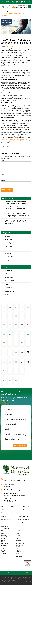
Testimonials (26, 506)
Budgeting (8, 253)
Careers (3, 509)
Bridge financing (10, 246)
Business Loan (9, 257)
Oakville (3, 550)
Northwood (10, 46)
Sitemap (14, 513)
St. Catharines (20, 547)
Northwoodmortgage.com (25, 572)
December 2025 (10, 281)
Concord (18, 530)
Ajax (2, 530)
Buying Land (9, 260)
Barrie (3, 534)
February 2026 (9, 274)
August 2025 (9, 294)
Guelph (18, 534)
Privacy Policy (5, 513)
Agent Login (4, 526)
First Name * (9, 409)
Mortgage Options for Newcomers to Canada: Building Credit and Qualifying (16, 203)
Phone (16, 419)
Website (3, 180)
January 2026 (9, 277)
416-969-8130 (9, 484)
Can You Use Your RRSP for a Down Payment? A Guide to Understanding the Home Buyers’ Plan (17, 215)
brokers (7, 250)
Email (3, 175)
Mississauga (4, 543)
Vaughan (19, 552)
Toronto (18, 550)
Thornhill (19, 548)
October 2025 (9, 288)
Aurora (3, 532)
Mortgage (4, 516)
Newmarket (4, 547)
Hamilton (19, 535)
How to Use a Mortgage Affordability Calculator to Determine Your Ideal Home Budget (16, 222)
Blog (8, 12)
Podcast (14, 509)
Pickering (3, 553)
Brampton (4, 539)
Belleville (3, 535)
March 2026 (8, 270)
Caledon (3, 542)
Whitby (18, 553)
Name (3, 169)
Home (3, 12)
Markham (19, 540)
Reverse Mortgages (22, 523)
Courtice (18, 532)
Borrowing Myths (10, 243)
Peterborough (5, 555)
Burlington (4, 540)
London (18, 539)
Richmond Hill (20, 543)
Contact (24, 509)
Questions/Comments (12, 439)
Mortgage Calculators (23, 519)
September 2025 (10, 291)
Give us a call (17, 141)
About (13, 506)
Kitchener (19, 537)
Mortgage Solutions (22, 516)
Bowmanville (4, 537)
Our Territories (5, 529)
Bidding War (9, 240)
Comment (4, 160)
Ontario (3, 548)
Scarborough (20, 545)
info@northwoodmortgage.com (15, 490)
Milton (18, 542)
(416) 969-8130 (9, 486)
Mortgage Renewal (6, 519)
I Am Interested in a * (12, 424)
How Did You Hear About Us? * (15, 434)
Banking (7, 236)
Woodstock (19, 557)
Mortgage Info (5, 523)
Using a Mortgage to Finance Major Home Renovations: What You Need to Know (16, 208)
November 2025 (10, 284)
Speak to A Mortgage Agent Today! (19, 3)
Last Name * (9, 414)
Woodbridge (20, 555)
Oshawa (3, 552)
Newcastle (4, 545)
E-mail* (7, 429)
